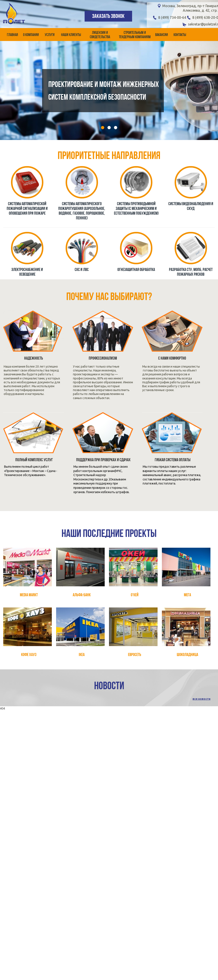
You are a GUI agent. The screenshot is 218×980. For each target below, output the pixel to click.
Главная (12, 35)
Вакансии (162, 35)
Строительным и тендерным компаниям (135, 35)
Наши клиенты (71, 35)
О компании (31, 35)
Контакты (180, 35)
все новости (201, 699)
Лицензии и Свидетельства (100, 35)
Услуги (50, 35)
